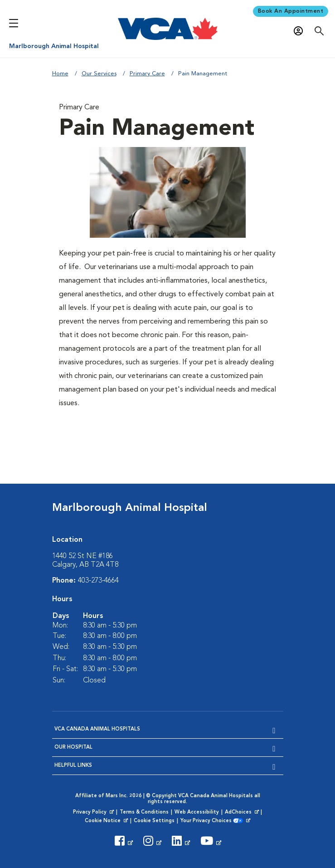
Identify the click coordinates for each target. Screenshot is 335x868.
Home (60, 74)
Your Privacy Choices (212, 821)
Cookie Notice (107, 821)
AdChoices (243, 813)
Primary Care (147, 74)
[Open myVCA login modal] (301, 31)
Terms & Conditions (144, 812)
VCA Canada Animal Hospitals (97, 729)
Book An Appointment (291, 11)
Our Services (99, 74)
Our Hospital (73, 748)
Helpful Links (73, 766)
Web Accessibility (197, 812)
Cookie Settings (154, 821)
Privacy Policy (94, 813)
